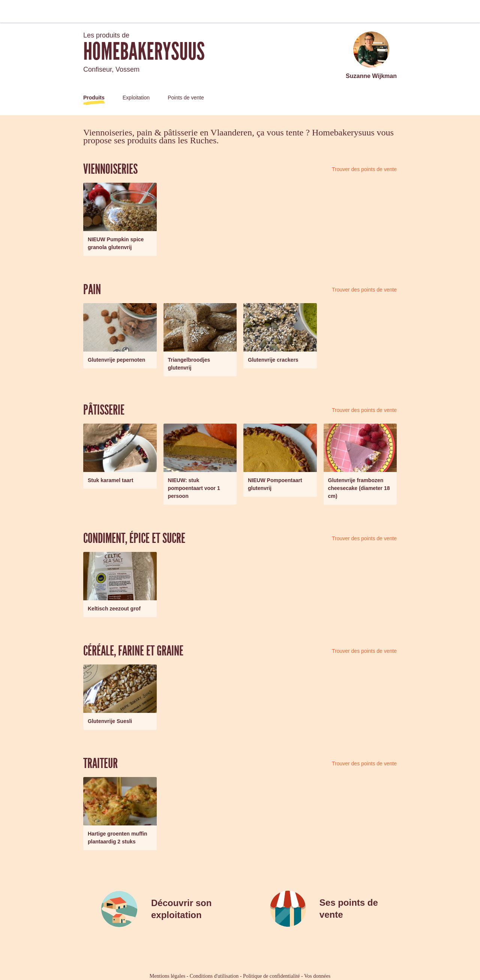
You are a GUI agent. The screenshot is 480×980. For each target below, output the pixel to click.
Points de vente (186, 98)
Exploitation (136, 98)
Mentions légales (167, 976)
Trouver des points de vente (364, 169)
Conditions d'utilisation (214, 976)
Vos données (317, 976)
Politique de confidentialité (271, 976)
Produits (94, 98)
